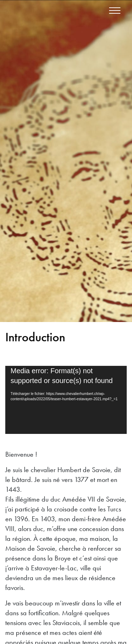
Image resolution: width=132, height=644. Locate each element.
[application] (66, 400)
